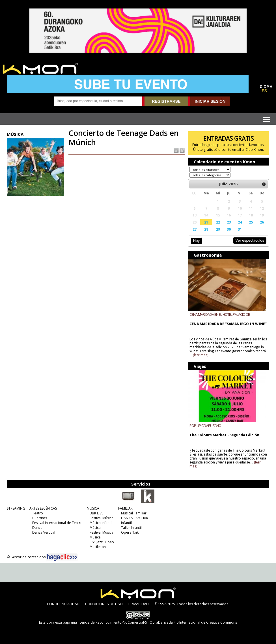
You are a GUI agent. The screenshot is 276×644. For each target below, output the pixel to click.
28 (206, 229)
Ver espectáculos (250, 240)
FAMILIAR (125, 508)
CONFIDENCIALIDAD (63, 604)
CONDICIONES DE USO (104, 604)
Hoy (196, 241)
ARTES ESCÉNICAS (43, 508)
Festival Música (102, 518)
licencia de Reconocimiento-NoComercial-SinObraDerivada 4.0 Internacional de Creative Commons (157, 622)
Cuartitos (40, 518)
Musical (96, 537)
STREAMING (16, 508)
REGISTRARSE (166, 101)
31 (240, 229)
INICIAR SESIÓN (210, 101)
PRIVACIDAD (139, 604)
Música (95, 528)
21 (206, 222)
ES (264, 91)
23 (229, 222)
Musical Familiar (134, 513)
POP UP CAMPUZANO (205, 426)
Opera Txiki (130, 532)
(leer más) (200, 355)
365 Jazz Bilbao (102, 542)
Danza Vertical (44, 532)
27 (195, 229)
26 (262, 222)
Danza (37, 528)
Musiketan (98, 547)
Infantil (126, 523)
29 (218, 229)
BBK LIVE (96, 513)
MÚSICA (93, 508)
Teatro (38, 513)
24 (240, 222)
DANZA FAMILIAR (135, 518)
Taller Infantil (131, 528)
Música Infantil (101, 523)
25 (251, 222)
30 (229, 229)
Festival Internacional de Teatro (57, 523)
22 (218, 222)
